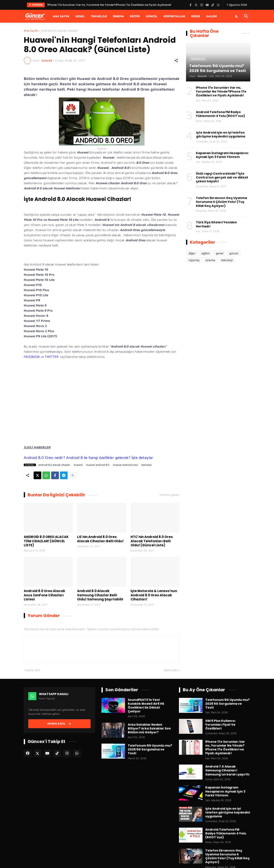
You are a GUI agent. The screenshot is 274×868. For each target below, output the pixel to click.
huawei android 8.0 (98, 465)
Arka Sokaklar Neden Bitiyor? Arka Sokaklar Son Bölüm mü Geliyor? (149, 729)
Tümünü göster (169, 495)
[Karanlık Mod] (237, 16)
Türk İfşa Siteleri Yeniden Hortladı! (216, 224)
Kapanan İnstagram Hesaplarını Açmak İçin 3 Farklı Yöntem (222, 155)
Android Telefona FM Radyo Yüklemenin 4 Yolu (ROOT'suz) (220, 114)
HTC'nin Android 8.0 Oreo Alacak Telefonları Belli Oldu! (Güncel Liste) (152, 541)
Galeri (211, 16)
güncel (234, 253)
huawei (78, 465)
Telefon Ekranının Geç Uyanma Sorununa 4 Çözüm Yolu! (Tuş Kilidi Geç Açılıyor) (221, 202)
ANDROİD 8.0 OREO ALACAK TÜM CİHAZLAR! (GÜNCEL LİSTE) (46, 541)
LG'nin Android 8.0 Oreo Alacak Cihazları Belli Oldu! (100, 539)
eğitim (206, 253)
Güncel (152, 16)
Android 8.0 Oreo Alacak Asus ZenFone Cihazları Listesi (44, 595)
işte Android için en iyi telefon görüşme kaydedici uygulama (221, 134)
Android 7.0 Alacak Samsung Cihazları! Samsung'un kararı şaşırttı (227, 770)
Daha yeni (33, 670)
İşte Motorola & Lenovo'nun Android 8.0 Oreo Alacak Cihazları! (154, 595)
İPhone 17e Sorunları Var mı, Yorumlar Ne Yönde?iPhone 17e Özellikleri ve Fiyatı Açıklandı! (221, 92)
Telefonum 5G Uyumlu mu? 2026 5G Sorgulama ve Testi (150, 749)
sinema (210, 260)
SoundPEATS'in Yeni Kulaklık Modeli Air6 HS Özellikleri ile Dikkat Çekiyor (146, 706)
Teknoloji (99, 16)
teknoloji (147, 465)
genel (220, 253)
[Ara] (246, 16)
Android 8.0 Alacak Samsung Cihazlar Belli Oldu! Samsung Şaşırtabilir (100, 595)
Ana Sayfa (61, 16)
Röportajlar (174, 16)
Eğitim (135, 16)
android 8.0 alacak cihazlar (60, 31)
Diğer (196, 16)
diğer (192, 253)
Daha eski (171, 670)
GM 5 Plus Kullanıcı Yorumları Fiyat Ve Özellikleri (220, 725)
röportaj (194, 260)
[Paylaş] (176, 60)
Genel (80, 16)
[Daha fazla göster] (73, 475)
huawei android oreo (125, 465)
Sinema (118, 16)
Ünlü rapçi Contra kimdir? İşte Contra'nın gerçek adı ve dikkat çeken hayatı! (222, 178)
